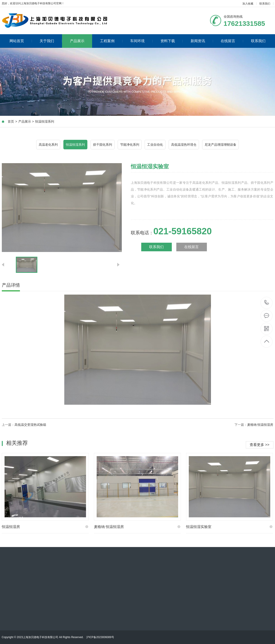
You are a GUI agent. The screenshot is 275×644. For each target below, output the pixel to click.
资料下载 (172, 41)
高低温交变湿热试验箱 (30, 425)
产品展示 (77, 41)
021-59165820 (267, 303)
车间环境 (141, 41)
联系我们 (265, 4)
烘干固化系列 (103, 145)
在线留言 (232, 41)
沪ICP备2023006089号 (100, 637)
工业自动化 (155, 145)
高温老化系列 (48, 145)
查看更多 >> (259, 445)
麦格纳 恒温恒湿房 (260, 425)
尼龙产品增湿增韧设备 (220, 145)
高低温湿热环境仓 (184, 145)
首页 (11, 121)
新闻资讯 (202, 41)
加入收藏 (248, 4)
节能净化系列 (130, 145)
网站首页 (21, 41)
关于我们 (51, 41)
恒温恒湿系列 (45, 121)
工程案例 (111, 41)
